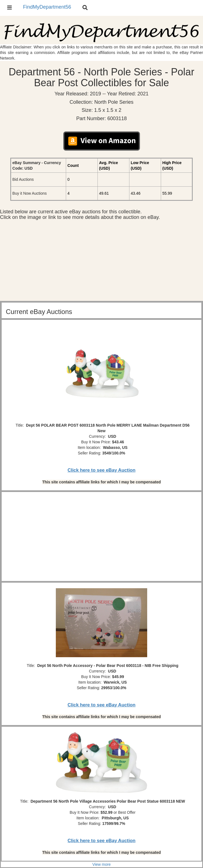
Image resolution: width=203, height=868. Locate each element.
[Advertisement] (101, 262)
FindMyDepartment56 (47, 7)
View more (102, 864)
